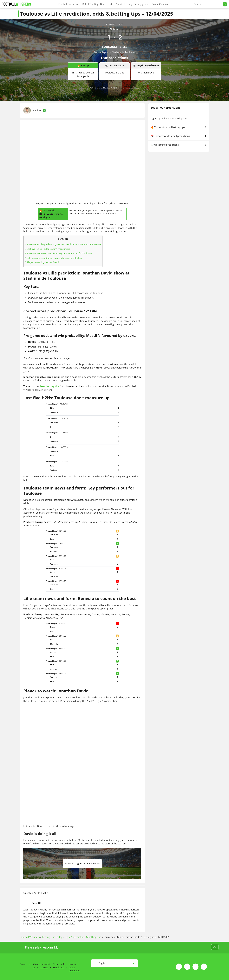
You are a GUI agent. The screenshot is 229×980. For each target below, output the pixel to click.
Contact (24, 964)
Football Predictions (69, 4)
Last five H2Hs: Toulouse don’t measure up (47, 249)
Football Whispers (30, 937)
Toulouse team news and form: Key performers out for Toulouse (58, 253)
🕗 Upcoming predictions (179, 145)
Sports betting (124, 4)
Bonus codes (107, 4)
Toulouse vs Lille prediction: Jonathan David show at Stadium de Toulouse (63, 244)
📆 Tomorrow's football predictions (179, 136)
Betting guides (142, 4)
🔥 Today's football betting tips (179, 127)
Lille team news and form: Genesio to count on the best (54, 258)
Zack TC (37, 110)
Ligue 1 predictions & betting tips (179, 119)
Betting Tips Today (52, 937)
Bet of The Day (90, 4)
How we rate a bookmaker (74, 967)
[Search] (207, 4)
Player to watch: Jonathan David (42, 262)
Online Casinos (160, 4)
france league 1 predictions (82, 864)
